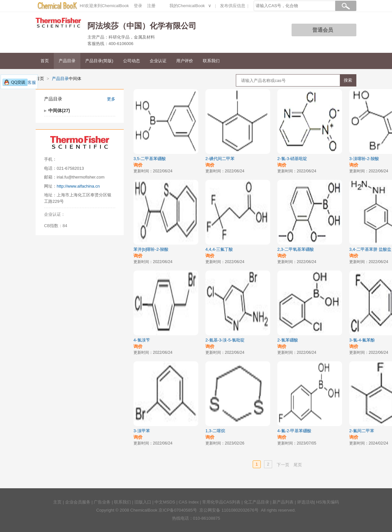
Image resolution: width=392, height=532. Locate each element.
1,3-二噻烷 (215, 431)
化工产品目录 (257, 502)
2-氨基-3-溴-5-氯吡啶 (225, 340)
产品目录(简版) (99, 61)
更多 (111, 99)
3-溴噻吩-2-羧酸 (364, 159)
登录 (138, 6)
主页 (57, 502)
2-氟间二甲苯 (362, 431)
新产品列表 (283, 502)
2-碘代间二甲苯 (220, 159)
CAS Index (189, 502)
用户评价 (185, 61)
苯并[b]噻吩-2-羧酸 (151, 249)
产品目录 (67, 61)
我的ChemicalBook (187, 6)
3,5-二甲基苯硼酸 (150, 159)
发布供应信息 (233, 6)
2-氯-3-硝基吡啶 (292, 159)
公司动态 (132, 61)
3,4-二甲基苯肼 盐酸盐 (370, 249)
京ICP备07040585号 (178, 510)
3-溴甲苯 (142, 431)
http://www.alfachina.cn (78, 186)
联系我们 (211, 61)
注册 (151, 6)
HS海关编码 (328, 502)
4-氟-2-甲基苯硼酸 (294, 431)
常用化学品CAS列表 (221, 502)
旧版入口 (143, 502)
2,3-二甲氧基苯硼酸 (296, 249)
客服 (19, 82)
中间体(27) (59, 110)
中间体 (75, 79)
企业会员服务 (78, 502)
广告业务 (102, 502)
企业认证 (158, 61)
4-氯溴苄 (142, 340)
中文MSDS (165, 502)
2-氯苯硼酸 (288, 340)
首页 (45, 61)
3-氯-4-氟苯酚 (362, 340)
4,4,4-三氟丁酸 (219, 249)
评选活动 (306, 502)
